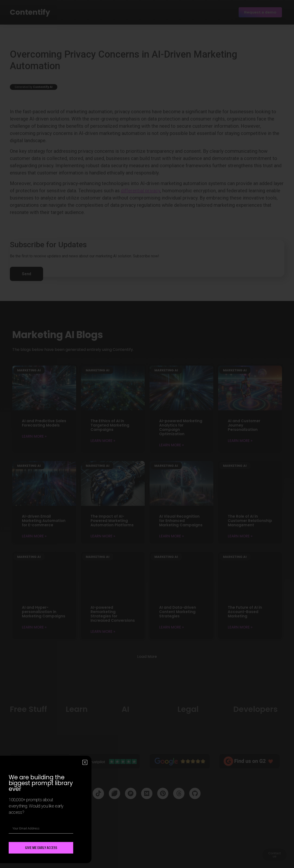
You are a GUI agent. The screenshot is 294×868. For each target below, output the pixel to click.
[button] (85, 762)
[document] (147, 434)
